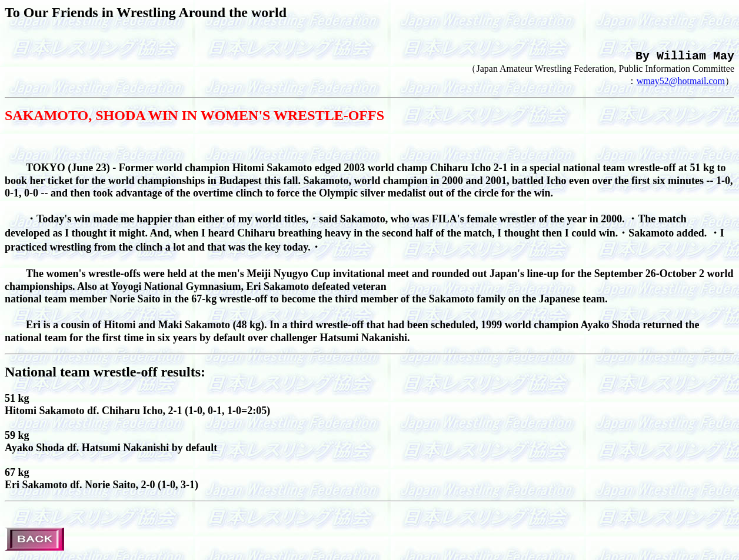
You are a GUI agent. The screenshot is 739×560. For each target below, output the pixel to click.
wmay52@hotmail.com (681, 86)
